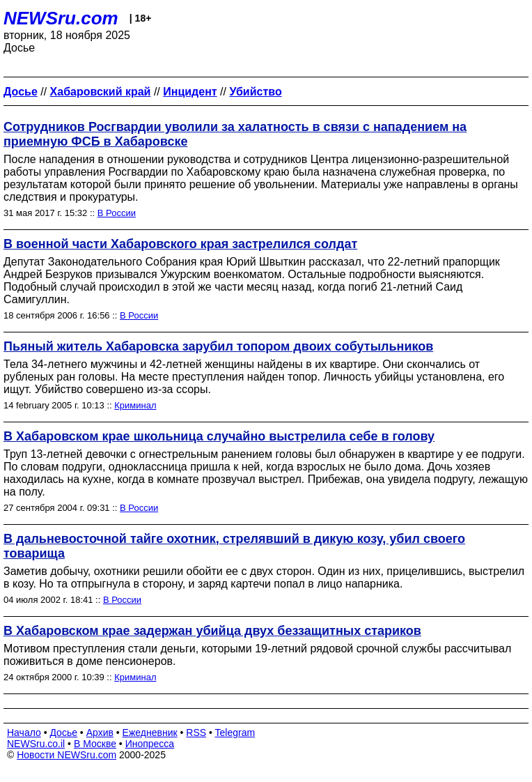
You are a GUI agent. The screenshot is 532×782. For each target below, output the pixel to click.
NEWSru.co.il (36, 744)
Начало (24, 733)
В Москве (95, 744)
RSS (196, 733)
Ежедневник (150, 733)
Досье (63, 733)
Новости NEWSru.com (66, 755)
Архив (100, 733)
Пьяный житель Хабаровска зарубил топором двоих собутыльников (218, 346)
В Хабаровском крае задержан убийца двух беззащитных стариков (212, 631)
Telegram (235, 733)
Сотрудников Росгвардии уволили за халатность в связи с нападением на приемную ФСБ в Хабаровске (235, 134)
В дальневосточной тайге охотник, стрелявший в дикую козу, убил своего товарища (234, 546)
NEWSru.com (61, 18)
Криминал (135, 405)
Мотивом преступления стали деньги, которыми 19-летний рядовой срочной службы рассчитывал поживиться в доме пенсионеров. (257, 655)
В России (117, 213)
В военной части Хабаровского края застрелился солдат (180, 244)
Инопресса (150, 744)
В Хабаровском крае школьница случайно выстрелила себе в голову (219, 436)
